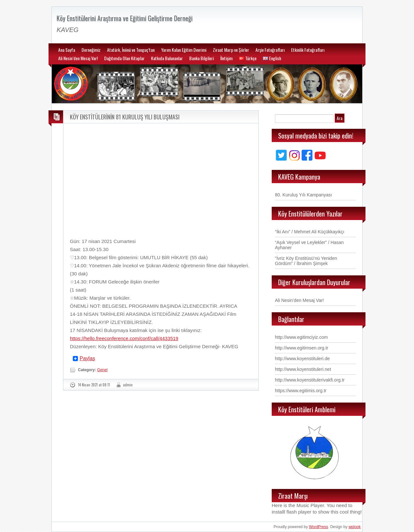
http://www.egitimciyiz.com (301, 337)
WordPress (318, 527)
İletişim (226, 58)
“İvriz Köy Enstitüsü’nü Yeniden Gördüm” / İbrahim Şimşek (306, 261)
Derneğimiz (91, 50)
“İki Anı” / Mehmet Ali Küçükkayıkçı (310, 232)
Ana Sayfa (67, 50)
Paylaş (87, 359)
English (272, 58)
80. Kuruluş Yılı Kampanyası (303, 195)
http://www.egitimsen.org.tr (302, 348)
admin (128, 385)
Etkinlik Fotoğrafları (308, 50)
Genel (102, 370)
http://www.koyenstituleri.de (302, 359)
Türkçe (248, 58)
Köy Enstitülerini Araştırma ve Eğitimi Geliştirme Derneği (125, 18)
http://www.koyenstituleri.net (303, 369)
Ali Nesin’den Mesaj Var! (78, 58)
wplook (355, 527)
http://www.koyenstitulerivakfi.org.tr (310, 380)
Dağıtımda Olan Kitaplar (124, 58)
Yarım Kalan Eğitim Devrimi (184, 50)
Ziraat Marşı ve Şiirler (231, 50)
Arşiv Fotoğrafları (270, 50)
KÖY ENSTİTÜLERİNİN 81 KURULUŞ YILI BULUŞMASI (125, 117)
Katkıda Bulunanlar (167, 58)
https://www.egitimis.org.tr (301, 391)
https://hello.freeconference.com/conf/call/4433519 (124, 338)
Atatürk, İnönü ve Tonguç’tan (131, 50)
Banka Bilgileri (202, 58)
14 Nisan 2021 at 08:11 (94, 385)
